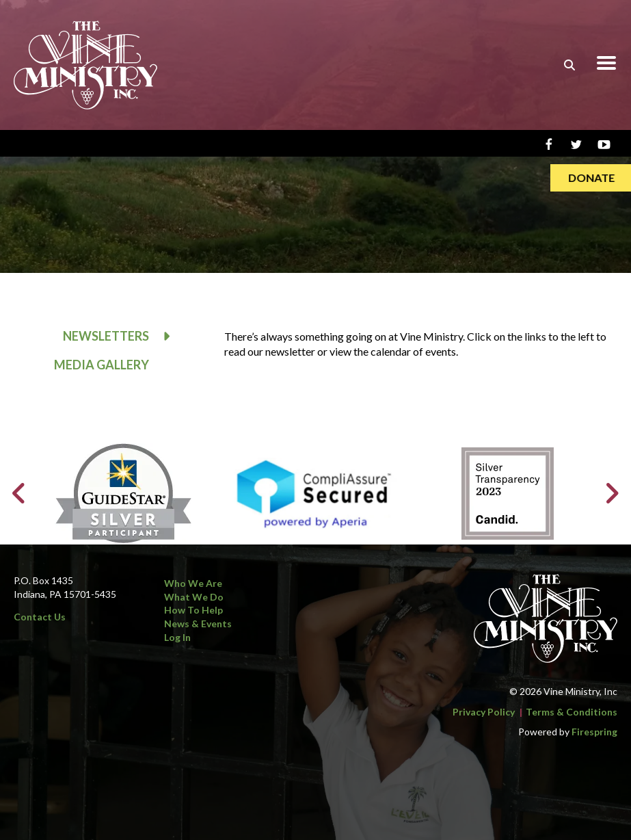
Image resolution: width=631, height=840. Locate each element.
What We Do (194, 597)
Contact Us (40, 617)
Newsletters (123, 336)
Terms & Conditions (572, 712)
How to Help (193, 610)
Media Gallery (102, 365)
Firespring (594, 732)
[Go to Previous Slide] (19, 493)
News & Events (198, 624)
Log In (177, 637)
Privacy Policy (484, 712)
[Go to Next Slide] (612, 493)
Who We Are (193, 583)
